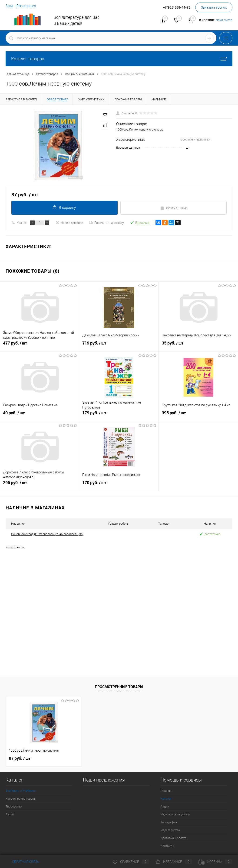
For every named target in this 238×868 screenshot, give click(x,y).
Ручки (10, 814)
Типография (169, 822)
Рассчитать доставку (106, 223)
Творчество (14, 806)
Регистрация (26, 6)
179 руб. (119, 415)
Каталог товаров (119, 59)
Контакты (167, 846)
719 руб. (119, 345)
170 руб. (119, 485)
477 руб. (40, 345)
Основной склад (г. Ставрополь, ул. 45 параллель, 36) (47, 534)
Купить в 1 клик (174, 208)
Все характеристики (195, 139)
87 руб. (20, 758)
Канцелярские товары (21, 799)
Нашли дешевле (69, 223)
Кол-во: (22, 223)
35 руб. (198, 345)
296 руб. (40, 485)
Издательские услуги (175, 814)
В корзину (64, 208)
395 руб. (198, 415)
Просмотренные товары (119, 687)
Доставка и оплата (174, 838)
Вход (9, 6)
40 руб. (40, 415)
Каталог (166, 799)
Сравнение (131, 862)
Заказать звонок (214, 7)
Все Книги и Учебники (21, 791)
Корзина (215, 862)
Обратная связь (22, 862)
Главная (166, 791)
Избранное (174, 862)
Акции (165, 806)
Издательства (170, 830)
